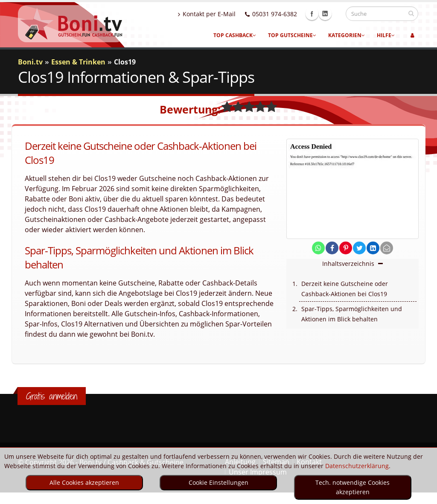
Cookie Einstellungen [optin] (218, 482)
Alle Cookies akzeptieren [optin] (84, 482)
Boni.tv (30, 62)
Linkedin (333, 14)
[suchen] (411, 13)
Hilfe (386, 35)
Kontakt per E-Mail (215, 14)
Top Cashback (235, 35)
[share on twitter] (359, 248)
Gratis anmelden (52, 396)
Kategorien (347, 35)
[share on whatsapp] (318, 248)
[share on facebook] (332, 248)
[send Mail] (387, 248)
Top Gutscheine (292, 35)
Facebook (320, 14)
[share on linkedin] (373, 248)
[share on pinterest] (346, 248)
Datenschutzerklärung (357, 466)
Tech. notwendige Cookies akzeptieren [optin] (353, 487)
